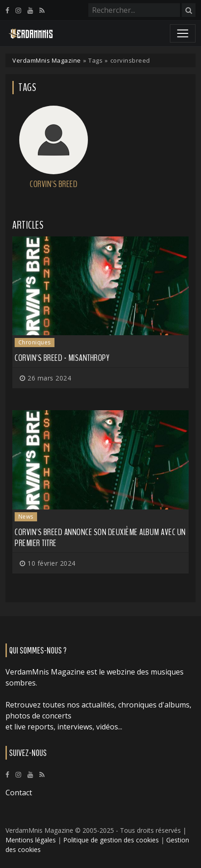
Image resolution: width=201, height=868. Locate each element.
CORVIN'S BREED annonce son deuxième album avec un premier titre (100, 538)
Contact (19, 793)
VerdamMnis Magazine (47, 60)
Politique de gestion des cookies (111, 840)
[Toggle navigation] (183, 33)
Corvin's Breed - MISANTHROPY (62, 358)
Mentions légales (31, 840)
